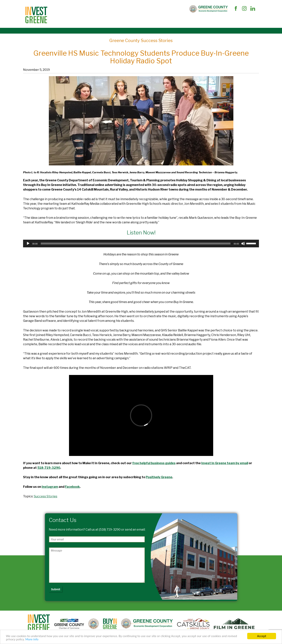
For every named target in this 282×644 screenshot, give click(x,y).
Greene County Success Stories (141, 40)
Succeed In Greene (170, 20)
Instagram (50, 487)
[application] (141, 244)
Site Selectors (65, 20)
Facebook (72, 487)
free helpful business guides (154, 463)
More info (32, 640)
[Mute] (243, 244)
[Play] (28, 244)
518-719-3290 (49, 468)
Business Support (93, 20)
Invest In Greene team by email (225, 463)
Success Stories (46, 496)
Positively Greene (159, 477)
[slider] (136, 244)
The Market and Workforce (131, 20)
